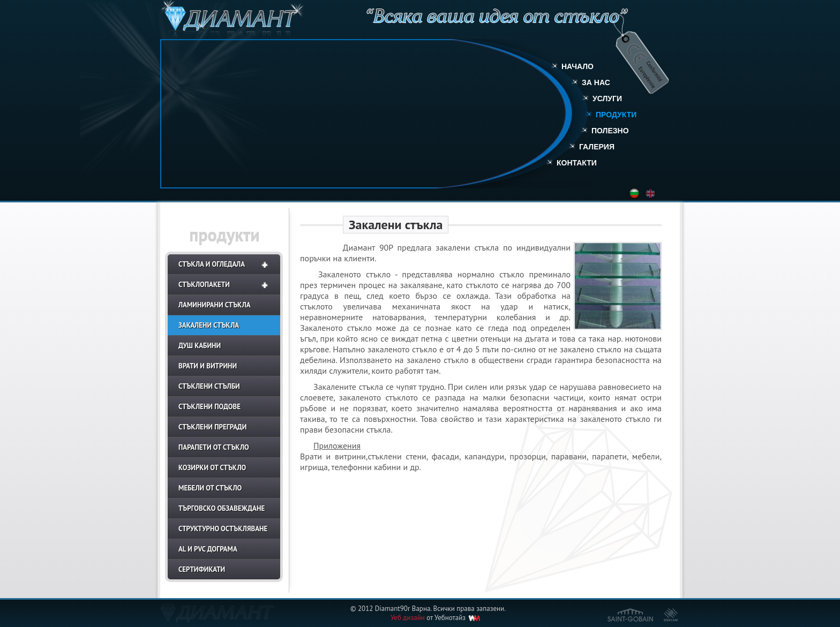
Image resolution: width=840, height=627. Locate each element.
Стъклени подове (209, 407)
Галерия (597, 147)
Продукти (616, 115)
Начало (577, 66)
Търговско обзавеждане (222, 508)
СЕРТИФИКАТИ (202, 569)
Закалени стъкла (209, 325)
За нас (596, 82)
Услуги (607, 99)
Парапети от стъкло (214, 447)
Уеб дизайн (408, 618)
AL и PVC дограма (208, 549)
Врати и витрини (208, 366)
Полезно (610, 131)
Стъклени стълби (209, 386)
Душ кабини (200, 346)
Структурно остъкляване (223, 529)
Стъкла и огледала (212, 264)
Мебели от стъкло (210, 488)
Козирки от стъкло (212, 468)
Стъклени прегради (212, 427)
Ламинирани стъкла (215, 305)
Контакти (577, 163)
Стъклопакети (204, 285)
